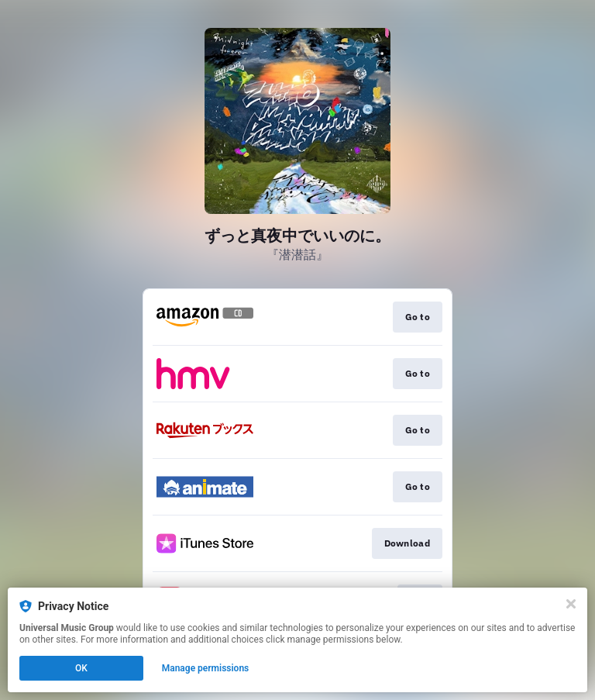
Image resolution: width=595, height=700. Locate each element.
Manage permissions (206, 668)
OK (81, 668)
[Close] (571, 604)
